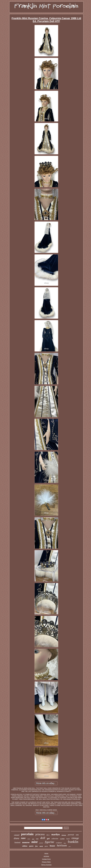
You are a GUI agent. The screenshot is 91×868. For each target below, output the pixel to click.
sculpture (59, 843)
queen (31, 846)
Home (46, 853)
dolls (33, 839)
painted (41, 843)
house (52, 846)
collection (55, 839)
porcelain (27, 834)
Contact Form (46, 859)
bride (37, 839)
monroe (26, 842)
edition (25, 846)
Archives (46, 856)
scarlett (62, 839)
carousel (17, 835)
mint (34, 842)
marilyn (56, 834)
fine (36, 846)
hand (68, 839)
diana (16, 838)
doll (43, 838)
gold (70, 846)
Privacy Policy (46, 862)
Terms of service (46, 865)
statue (29, 839)
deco (48, 835)
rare (23, 838)
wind (41, 846)
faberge (64, 835)
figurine (50, 842)
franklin (73, 842)
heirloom (62, 845)
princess (40, 834)
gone (46, 846)
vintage (75, 838)
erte (77, 835)
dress (65, 843)
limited (17, 842)
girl (48, 839)
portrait (71, 835)
